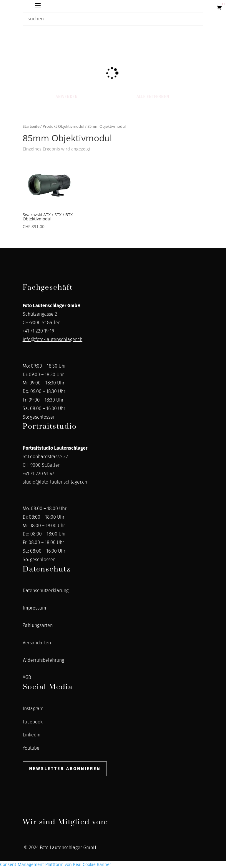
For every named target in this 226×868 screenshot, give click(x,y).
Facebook (33, 722)
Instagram (33, 709)
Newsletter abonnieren (65, 769)
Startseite (31, 126)
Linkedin (31, 735)
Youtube (31, 748)
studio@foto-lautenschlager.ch (55, 482)
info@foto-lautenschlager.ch (53, 339)
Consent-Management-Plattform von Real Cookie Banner (56, 864)
